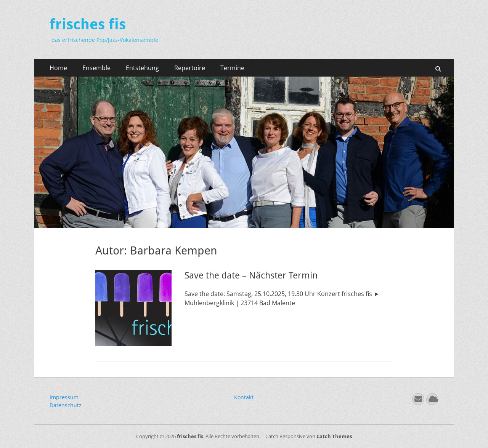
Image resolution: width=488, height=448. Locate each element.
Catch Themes (334, 436)
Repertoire (190, 68)
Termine (232, 68)
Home (58, 68)
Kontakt (244, 397)
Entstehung (142, 68)
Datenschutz (66, 405)
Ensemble (96, 68)
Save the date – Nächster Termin (251, 275)
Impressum (64, 397)
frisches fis (88, 24)
